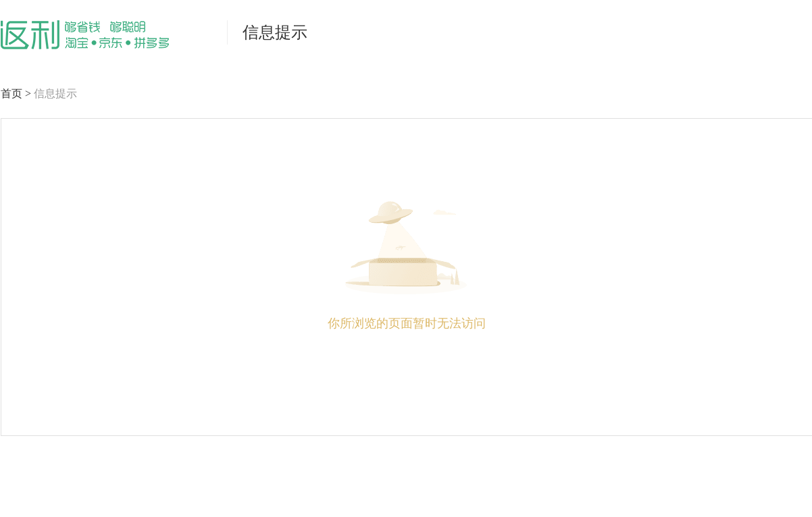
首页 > (17, 93)
